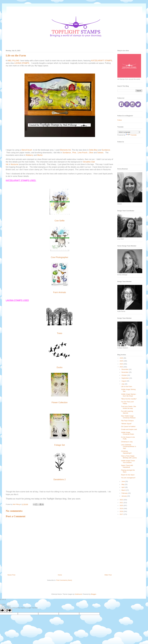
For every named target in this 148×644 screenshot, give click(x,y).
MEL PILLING (14, 61)
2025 (122, 361)
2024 (122, 364)
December (125, 369)
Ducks (60, 367)
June (123, 481)
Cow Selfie (60, 221)
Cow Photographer (60, 257)
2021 (122, 503)
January (124, 496)
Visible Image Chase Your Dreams (128, 462)
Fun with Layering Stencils (127, 412)
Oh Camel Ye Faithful (128, 427)
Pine (74, 153)
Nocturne (15, 164)
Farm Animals (60, 292)
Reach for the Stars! (128, 475)
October (124, 375)
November (125, 372)
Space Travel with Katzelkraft (127, 466)
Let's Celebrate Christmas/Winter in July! (128, 447)
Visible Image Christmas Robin (127, 433)
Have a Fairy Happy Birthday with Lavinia (129, 457)
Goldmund (78, 594)
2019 (122, 508)
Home (60, 575)
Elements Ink (65, 150)
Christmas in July (127, 442)
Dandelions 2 (59, 479)
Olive (91, 153)
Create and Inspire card (129, 429)
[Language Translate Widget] (129, 132)
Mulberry (29, 155)
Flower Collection (60, 402)
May (123, 484)
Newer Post (11, 575)
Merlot (40, 155)
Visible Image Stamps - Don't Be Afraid (129, 395)
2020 (122, 505)
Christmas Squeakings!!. (126, 452)
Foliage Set (59, 445)
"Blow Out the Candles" (129, 399)
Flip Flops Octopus (127, 421)
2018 (122, 511)
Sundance (106, 150)
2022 (122, 500)
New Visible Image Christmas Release (128, 417)
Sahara (100, 153)
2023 (122, 367)
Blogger (94, 594)
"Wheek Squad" (126, 424)
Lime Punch (82, 153)
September (125, 378)
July (123, 384)
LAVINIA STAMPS (22, 63)
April (123, 487)
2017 (122, 514)
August (124, 381)
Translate (131, 135)
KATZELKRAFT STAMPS (102, 61)
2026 (122, 358)
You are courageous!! (128, 478)
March (124, 490)
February (125, 493)
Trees (59, 333)
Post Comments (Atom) (64, 580)
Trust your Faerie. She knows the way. (129, 407)
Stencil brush (27, 150)
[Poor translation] (8, 611)
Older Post (108, 575)
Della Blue (93, 150)
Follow (120, 120)
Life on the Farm (127, 387)
